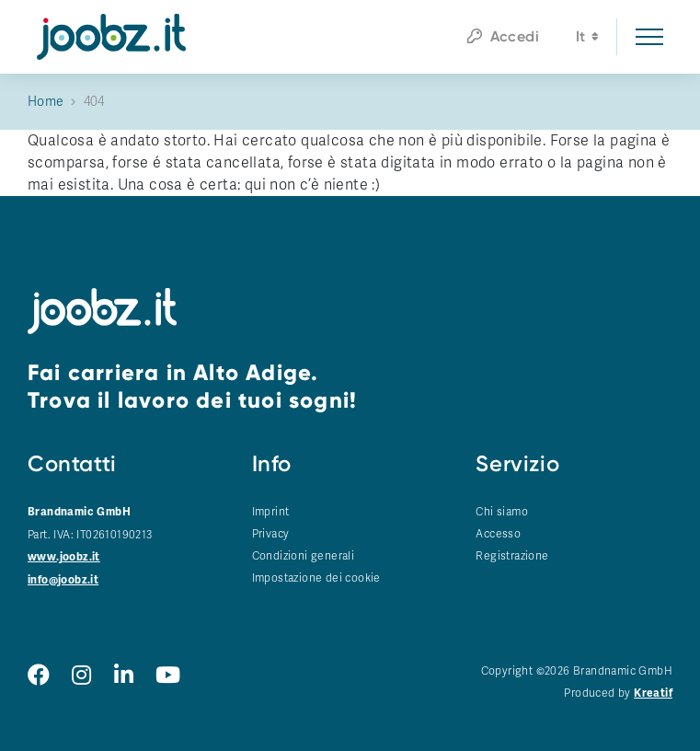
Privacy (271, 534)
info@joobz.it (63, 580)
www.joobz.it (64, 557)
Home (46, 102)
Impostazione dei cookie (316, 578)
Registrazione (512, 556)
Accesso (498, 534)
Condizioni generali (304, 556)
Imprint (271, 512)
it (587, 39)
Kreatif (653, 693)
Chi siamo (502, 512)
